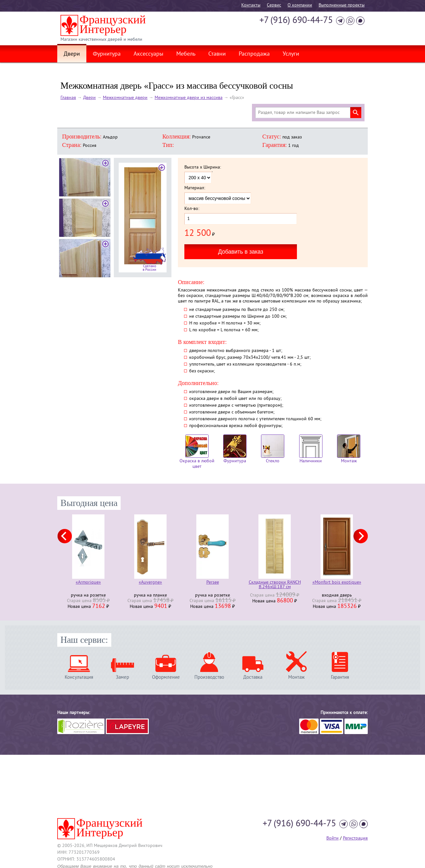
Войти (332, 838)
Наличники (311, 449)
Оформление (166, 677)
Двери (72, 54)
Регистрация (355, 838)
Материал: (195, 188)
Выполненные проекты (342, 5)
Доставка (253, 677)
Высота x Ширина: (203, 168)
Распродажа (254, 54)
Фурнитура (107, 54)
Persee (213, 583)
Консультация (79, 677)
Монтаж (349, 449)
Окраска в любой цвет (197, 452)
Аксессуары (148, 54)
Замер (122, 677)
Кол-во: (192, 209)
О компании (300, 5)
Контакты (251, 5)
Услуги (291, 54)
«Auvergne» (150, 583)
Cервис (274, 5)
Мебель (186, 54)
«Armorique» (88, 583)
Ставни (217, 54)
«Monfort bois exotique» (337, 583)
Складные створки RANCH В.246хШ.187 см (275, 585)
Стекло (273, 449)
